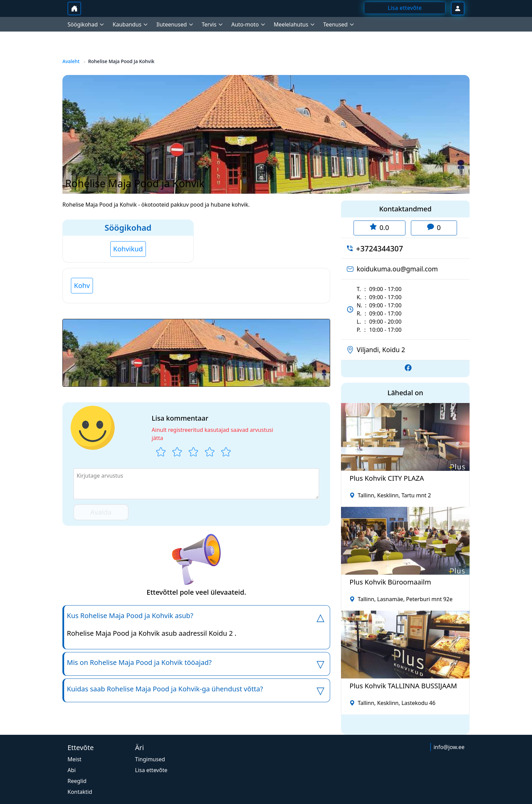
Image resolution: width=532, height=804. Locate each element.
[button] (196, 353)
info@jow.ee (449, 747)
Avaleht (71, 61)
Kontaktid (80, 792)
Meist (74, 759)
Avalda (101, 512)
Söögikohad (128, 227)
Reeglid (77, 781)
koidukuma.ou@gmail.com (397, 269)
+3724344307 (379, 248)
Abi (72, 770)
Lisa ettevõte (151, 770)
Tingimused (150, 759)
